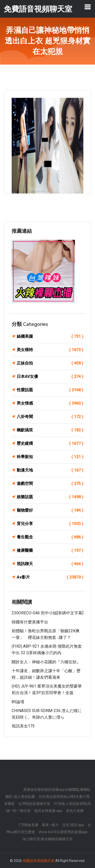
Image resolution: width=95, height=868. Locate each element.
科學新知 (50, 457)
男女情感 (50, 403)
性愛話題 (50, 390)
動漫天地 (50, 470)
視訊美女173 (23, 726)
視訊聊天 (50, 564)
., (20, 818)
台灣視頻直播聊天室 (34, 804)
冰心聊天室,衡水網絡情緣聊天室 (48, 839)
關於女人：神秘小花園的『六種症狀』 (46, 662)
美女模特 (50, 350)
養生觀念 (50, 537)
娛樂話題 (50, 497)
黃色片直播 (75, 811)
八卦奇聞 (50, 417)
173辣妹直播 (28, 825)
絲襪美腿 (50, 336)
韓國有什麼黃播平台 (30, 622)
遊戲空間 (50, 484)
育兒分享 (50, 524)
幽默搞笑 (50, 430)
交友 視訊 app (73, 825)
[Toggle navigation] (88, 7)
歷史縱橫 (50, 443)
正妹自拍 (50, 363)
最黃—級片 (50, 825)
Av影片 (50, 577)
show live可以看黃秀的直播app (63, 832)
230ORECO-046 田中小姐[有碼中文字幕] (48, 613)
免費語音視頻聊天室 (39, 861)
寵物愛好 (50, 510)
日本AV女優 (50, 377)
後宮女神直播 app (48, 811)
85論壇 (18, 702)
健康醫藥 (50, 550)
